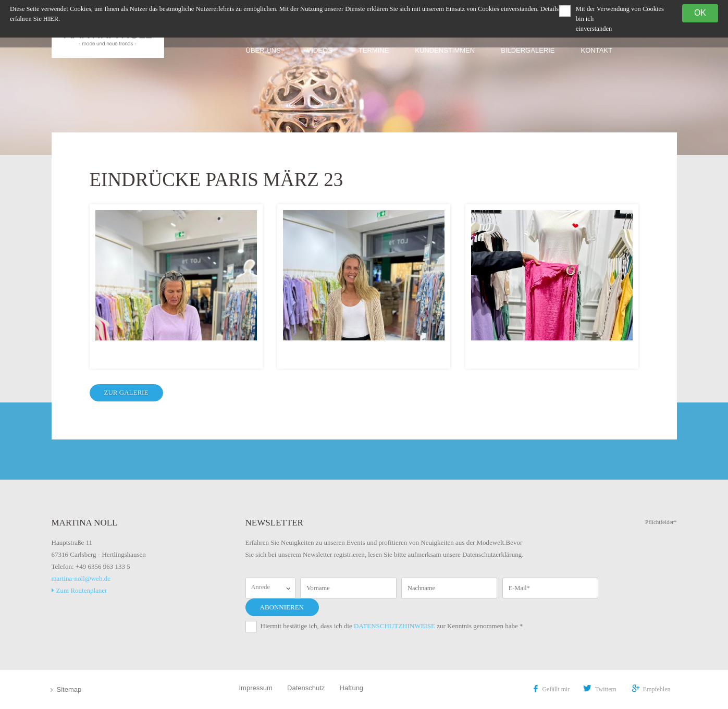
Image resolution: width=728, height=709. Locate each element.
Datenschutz (306, 688)
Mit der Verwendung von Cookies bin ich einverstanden (620, 19)
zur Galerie (126, 392)
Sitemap (69, 689)
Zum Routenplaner (79, 590)
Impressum (256, 688)
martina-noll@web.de (81, 578)
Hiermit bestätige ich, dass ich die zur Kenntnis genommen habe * (392, 626)
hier (51, 19)
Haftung (352, 688)
